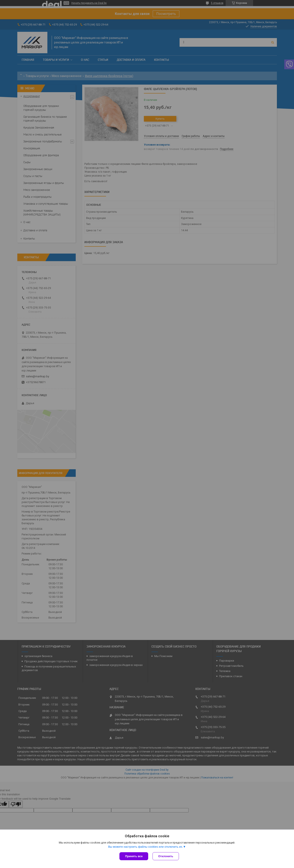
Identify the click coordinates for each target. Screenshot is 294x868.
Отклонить (166, 856)
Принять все (134, 856)
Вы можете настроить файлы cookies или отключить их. (146, 847)
